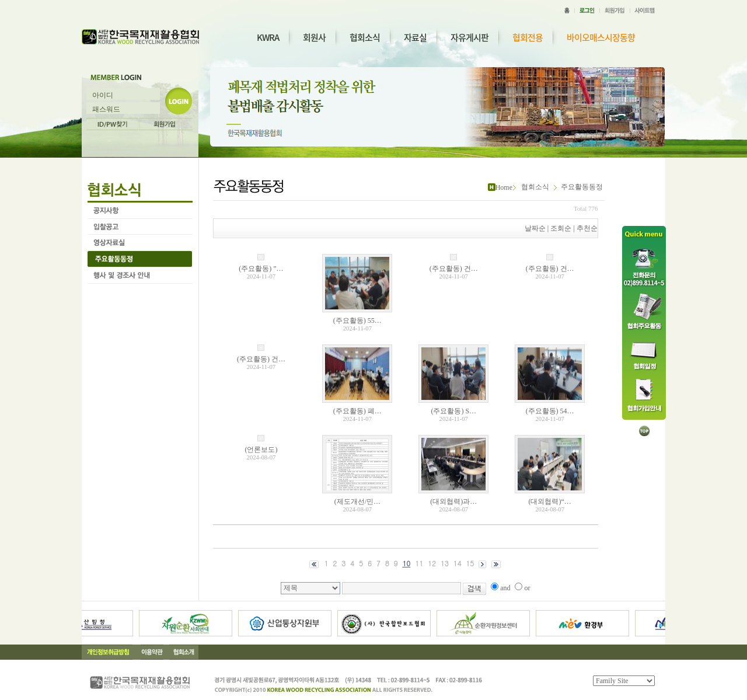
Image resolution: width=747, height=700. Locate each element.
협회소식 (365, 37)
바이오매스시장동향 (601, 38)
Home (504, 187)
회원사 (314, 37)
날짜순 (535, 228)
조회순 (561, 228)
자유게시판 (470, 37)
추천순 (587, 228)
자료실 (415, 37)
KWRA (268, 37)
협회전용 (528, 38)
